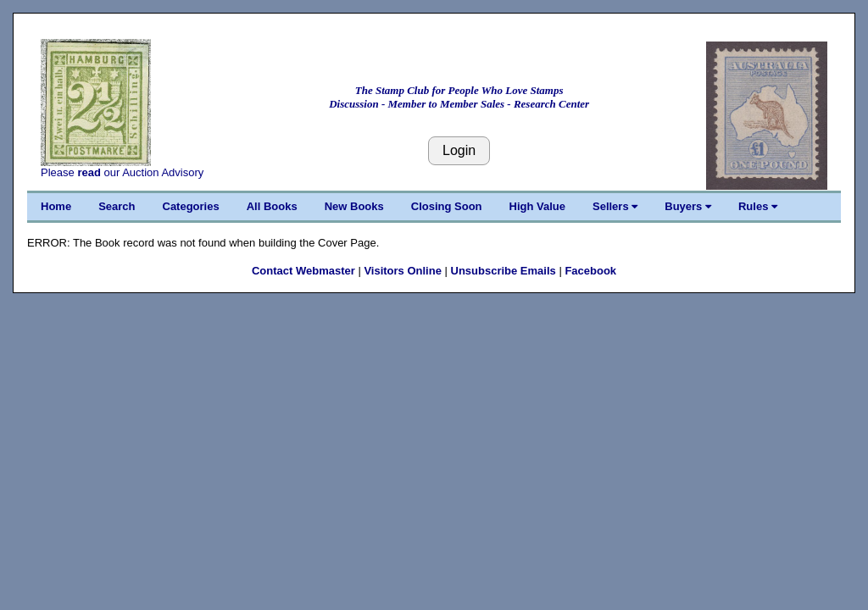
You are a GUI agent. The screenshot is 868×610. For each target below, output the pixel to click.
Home (56, 206)
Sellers (615, 206)
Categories (191, 206)
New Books (354, 206)
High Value (537, 206)
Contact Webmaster (303, 271)
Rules (758, 206)
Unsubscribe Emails (504, 271)
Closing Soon (447, 206)
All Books (272, 206)
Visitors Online (403, 271)
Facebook (590, 271)
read (89, 172)
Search (117, 206)
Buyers (688, 206)
